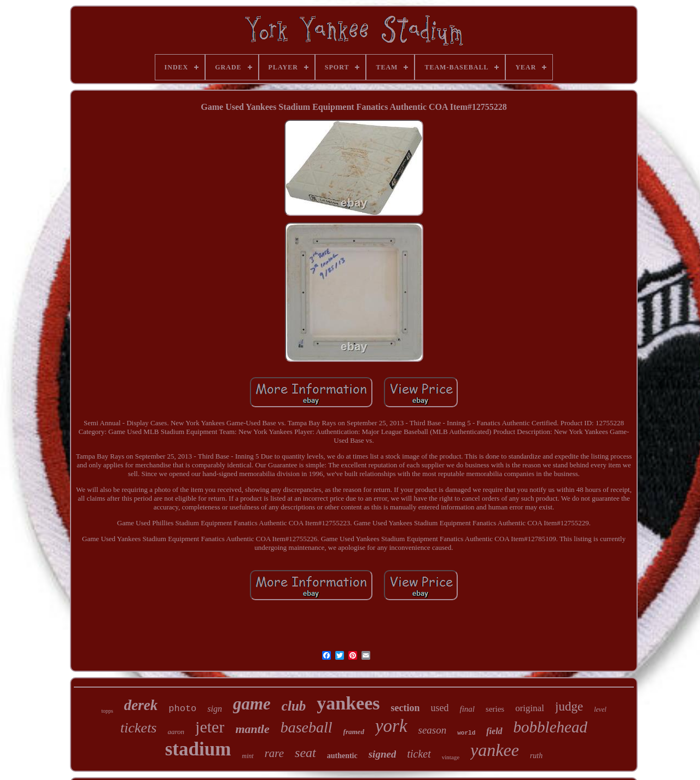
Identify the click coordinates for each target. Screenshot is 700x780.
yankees (348, 703)
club (294, 706)
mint (247, 756)
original (530, 708)
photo (182, 709)
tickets (138, 728)
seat (305, 753)
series (495, 709)
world (466, 733)
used (440, 708)
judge (569, 706)
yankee (495, 750)
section (406, 708)
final (468, 709)
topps (107, 711)
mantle (252, 729)
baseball (307, 727)
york (391, 726)
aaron (176, 732)
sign (215, 709)
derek (141, 705)
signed (383, 754)
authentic (342, 756)
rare (274, 753)
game (252, 704)
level (600, 709)
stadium (198, 749)
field (494, 731)
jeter (210, 727)
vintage (451, 757)
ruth (536, 756)
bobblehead (550, 727)
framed (354, 732)
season (433, 730)
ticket (419, 754)
